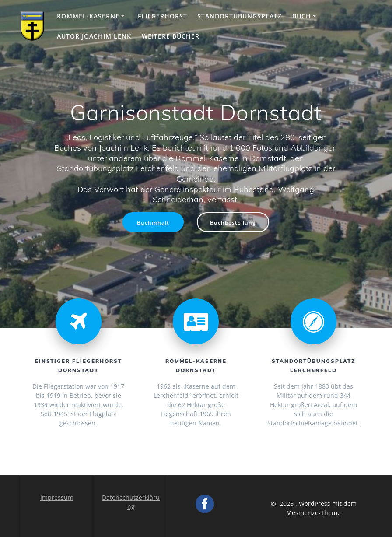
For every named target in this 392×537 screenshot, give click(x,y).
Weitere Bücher (171, 36)
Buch (302, 16)
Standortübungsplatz (240, 16)
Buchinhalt (153, 222)
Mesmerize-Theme (313, 513)
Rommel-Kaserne (88, 16)
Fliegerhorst (163, 16)
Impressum (57, 497)
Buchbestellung (233, 222)
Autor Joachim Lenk (94, 36)
